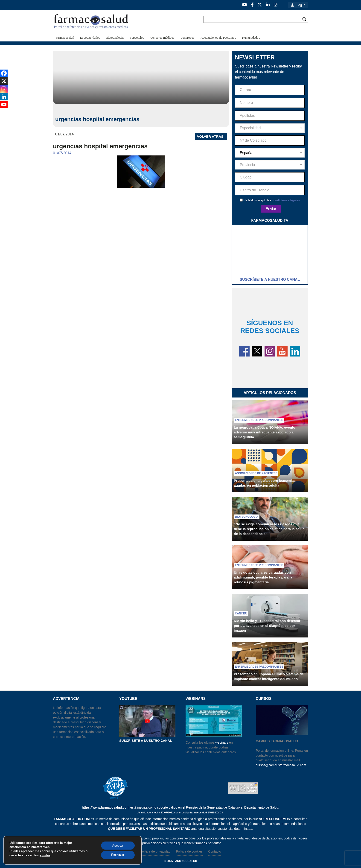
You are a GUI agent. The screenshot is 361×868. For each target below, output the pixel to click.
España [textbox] (246, 153)
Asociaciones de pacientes (256, 473)
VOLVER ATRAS (210, 136)
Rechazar (117, 855)
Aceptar (117, 845)
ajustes (45, 855)
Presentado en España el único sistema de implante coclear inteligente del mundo (269, 676)
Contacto (215, 851)
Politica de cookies (189, 851)
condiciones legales (286, 200)
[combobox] (270, 128)
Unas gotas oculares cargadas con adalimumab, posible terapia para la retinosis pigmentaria (263, 577)
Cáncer (241, 614)
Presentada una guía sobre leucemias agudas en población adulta (265, 483)
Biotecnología (247, 517)
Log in (301, 5)
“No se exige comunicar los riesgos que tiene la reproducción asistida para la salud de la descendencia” (269, 529)
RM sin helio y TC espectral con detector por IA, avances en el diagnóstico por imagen (267, 626)
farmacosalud (185, 861)
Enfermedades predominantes (259, 420)
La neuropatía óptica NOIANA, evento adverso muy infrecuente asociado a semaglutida (265, 432)
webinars (222, 742)
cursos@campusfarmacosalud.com (281, 765)
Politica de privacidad (155, 851)
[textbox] (270, 128)
